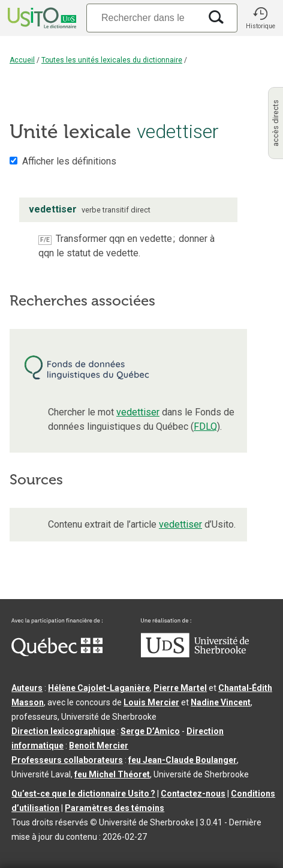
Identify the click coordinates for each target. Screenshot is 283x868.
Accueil (22, 60)
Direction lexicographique (63, 731)
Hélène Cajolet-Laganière (99, 688)
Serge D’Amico (150, 731)
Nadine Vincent (221, 702)
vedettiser (138, 412)
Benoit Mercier (99, 746)
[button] (260, 18)
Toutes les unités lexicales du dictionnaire (112, 60)
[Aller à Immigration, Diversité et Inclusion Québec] (57, 653)
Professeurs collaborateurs (67, 760)
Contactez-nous (193, 794)
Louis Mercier (151, 702)
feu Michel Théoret (112, 774)
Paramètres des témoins (115, 808)
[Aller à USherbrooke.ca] (195, 654)
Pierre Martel (180, 688)
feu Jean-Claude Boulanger (183, 760)
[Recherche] (143, 18)
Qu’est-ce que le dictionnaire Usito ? (83, 794)
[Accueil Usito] (41, 18)
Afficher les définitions (69, 161)
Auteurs (27, 688)
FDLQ (205, 426)
